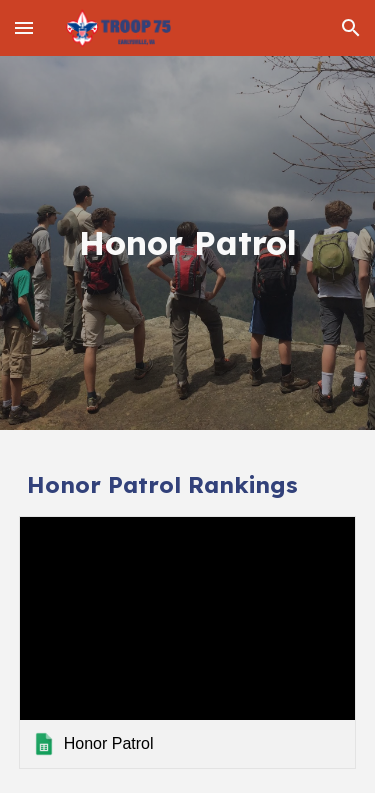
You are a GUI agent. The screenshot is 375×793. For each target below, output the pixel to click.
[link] (188, 642)
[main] (188, 243)
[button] (24, 27)
